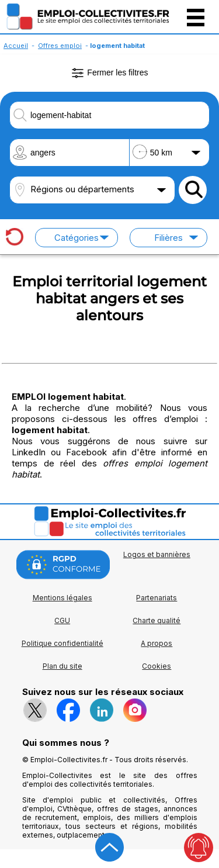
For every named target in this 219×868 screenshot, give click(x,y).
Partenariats (157, 598)
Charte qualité (157, 620)
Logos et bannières (157, 554)
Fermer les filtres (109, 73)
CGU (62, 620)
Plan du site (62, 666)
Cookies (157, 666)
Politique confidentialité (62, 643)
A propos (157, 643)
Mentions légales (62, 598)
